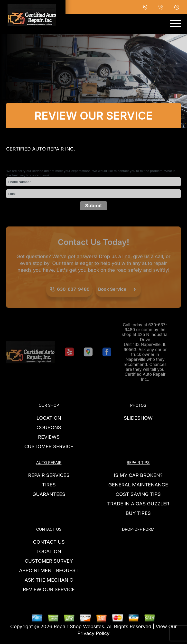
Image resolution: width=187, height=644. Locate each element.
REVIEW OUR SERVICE (49, 589)
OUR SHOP (49, 405)
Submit (93, 206)
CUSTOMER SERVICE (49, 446)
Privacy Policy (93, 633)
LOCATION (49, 418)
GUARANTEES (49, 494)
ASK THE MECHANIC (49, 580)
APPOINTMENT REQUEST (49, 570)
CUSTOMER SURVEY (49, 561)
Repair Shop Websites (79, 626)
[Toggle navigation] (175, 23)
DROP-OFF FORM (138, 529)
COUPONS (49, 427)
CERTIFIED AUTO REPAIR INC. (41, 149)
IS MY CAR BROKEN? (138, 475)
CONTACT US (49, 529)
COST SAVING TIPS (138, 494)
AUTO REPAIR (49, 463)
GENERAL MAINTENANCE (138, 485)
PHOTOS (138, 405)
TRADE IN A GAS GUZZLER (138, 504)
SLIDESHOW (138, 418)
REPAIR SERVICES (49, 475)
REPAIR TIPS (138, 463)
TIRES (49, 485)
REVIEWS (49, 437)
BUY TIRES (138, 513)
